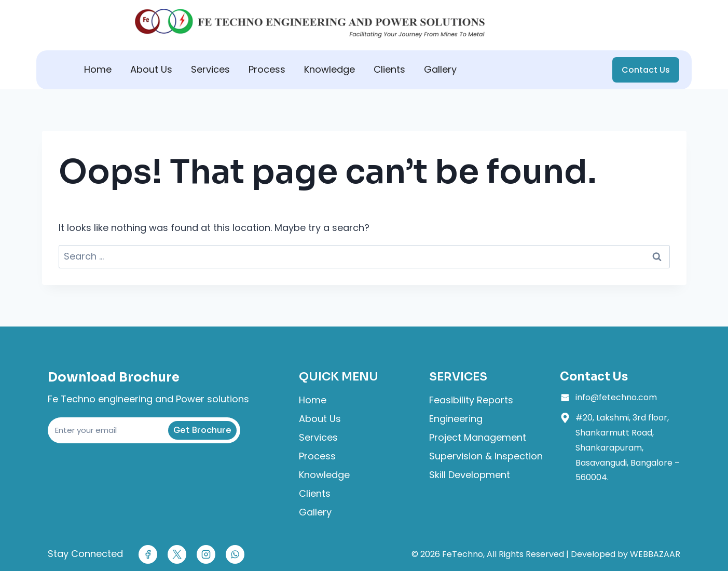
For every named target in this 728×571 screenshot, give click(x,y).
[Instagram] (206, 554)
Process (267, 69)
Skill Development (470, 475)
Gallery (440, 69)
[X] (177, 554)
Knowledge (329, 69)
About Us (151, 69)
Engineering (456, 419)
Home (98, 69)
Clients (389, 69)
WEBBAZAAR (655, 554)
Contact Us (646, 70)
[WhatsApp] (235, 554)
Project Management (478, 437)
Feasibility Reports (471, 400)
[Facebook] (148, 554)
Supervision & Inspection (486, 456)
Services (210, 69)
